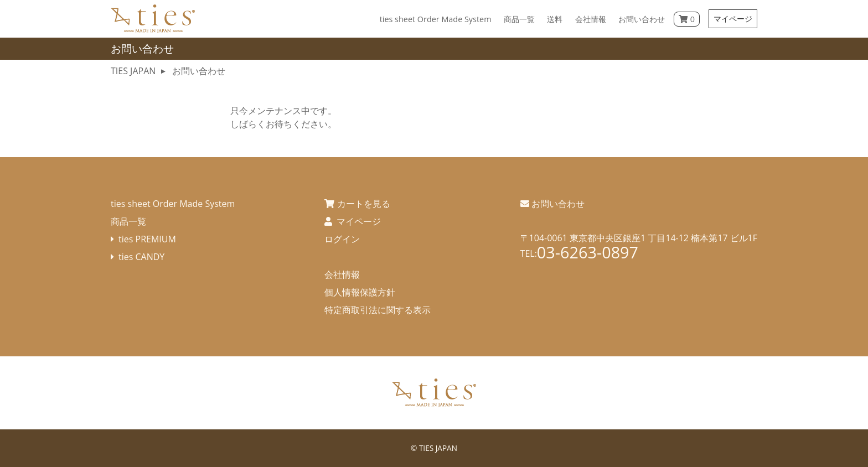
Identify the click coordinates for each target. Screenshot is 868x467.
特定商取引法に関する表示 (378, 310)
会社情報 (342, 274)
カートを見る (364, 204)
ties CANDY (141, 257)
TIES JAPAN (438, 448)
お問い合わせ (558, 204)
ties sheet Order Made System (173, 204)
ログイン (342, 239)
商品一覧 (128, 221)
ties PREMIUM (147, 239)
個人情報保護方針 (360, 292)
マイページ (733, 19)
